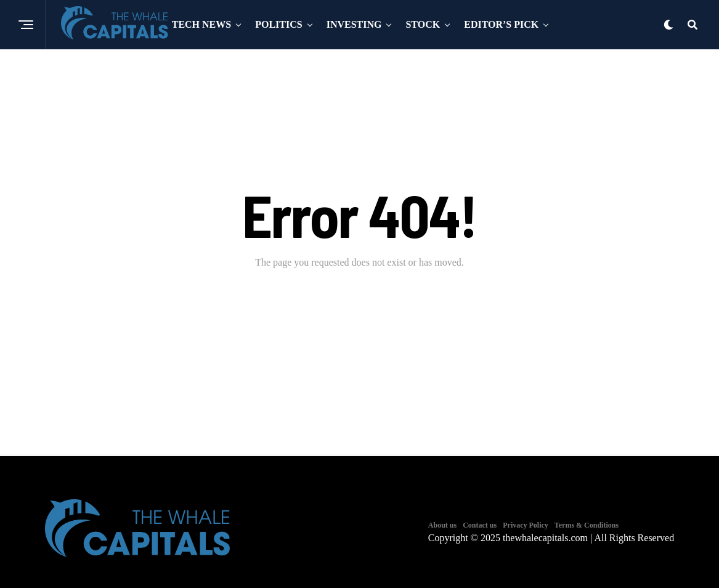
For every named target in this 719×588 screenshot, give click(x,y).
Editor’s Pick (501, 24)
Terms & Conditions (587, 525)
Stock (423, 24)
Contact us (480, 525)
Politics (278, 24)
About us (442, 525)
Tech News (201, 24)
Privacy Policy (526, 525)
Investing (354, 24)
